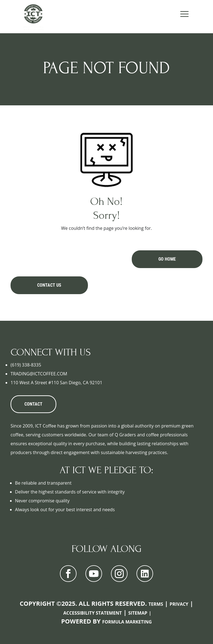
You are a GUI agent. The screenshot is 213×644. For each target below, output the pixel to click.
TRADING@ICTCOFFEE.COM (39, 374)
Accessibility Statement (92, 613)
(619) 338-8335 (26, 365)
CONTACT (33, 404)
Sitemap (138, 613)
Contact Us (49, 285)
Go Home (167, 259)
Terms (156, 604)
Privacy (179, 604)
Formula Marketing (127, 622)
